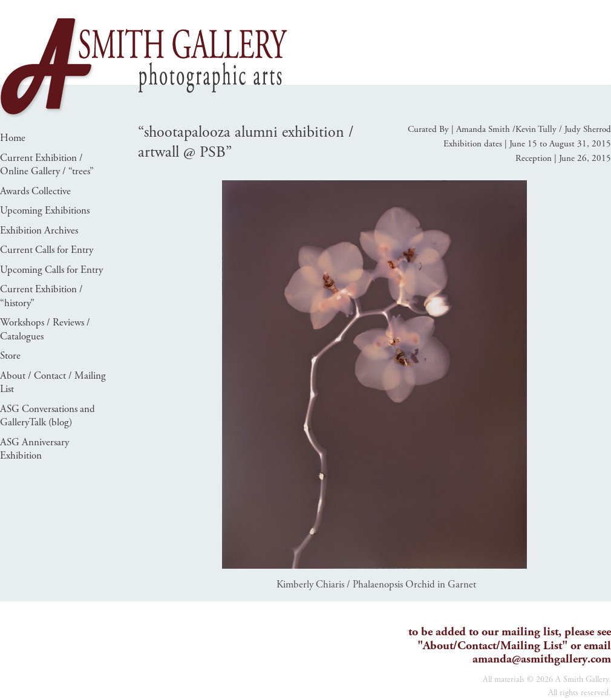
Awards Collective (35, 191)
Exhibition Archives (39, 231)
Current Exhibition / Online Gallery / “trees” (47, 165)
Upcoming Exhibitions (45, 211)
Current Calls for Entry (47, 250)
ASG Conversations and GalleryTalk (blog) (47, 416)
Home (13, 138)
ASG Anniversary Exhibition (34, 449)
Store (10, 356)
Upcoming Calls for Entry (51, 270)
